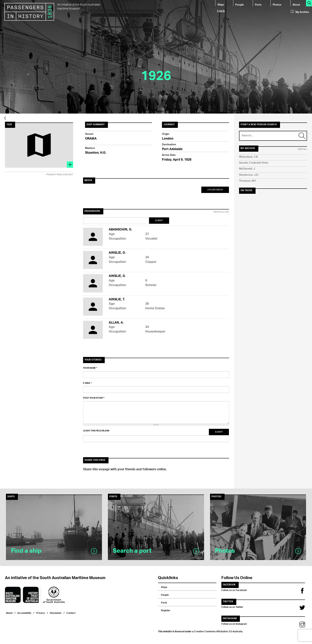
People (240, 4)
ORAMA (91, 139)
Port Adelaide (172, 149)
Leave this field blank (96, 431)
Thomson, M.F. (248, 181)
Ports (258, 4)
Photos (277, 4)
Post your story (94, 398)
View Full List (221, 212)
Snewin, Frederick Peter (254, 163)
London (168, 139)
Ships (221, 4)
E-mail (87, 383)
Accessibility (24, 613)
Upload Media (215, 190)
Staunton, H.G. (96, 153)
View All (302, 149)
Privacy (41, 613)
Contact (71, 613)
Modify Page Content (60, 175)
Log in (221, 11)
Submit (159, 220)
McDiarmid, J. (247, 169)
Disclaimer (56, 613)
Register (166, 610)
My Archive (300, 12)
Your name (90, 368)
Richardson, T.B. (249, 157)
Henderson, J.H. (249, 175)
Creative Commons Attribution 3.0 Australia (218, 631)
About (296, 4)
